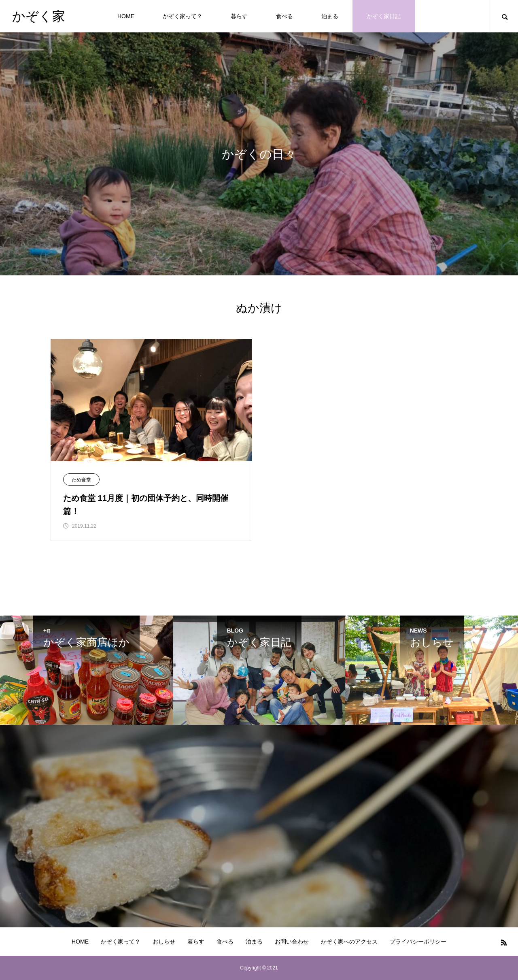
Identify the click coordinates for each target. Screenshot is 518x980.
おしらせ (164, 942)
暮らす (239, 16)
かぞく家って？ (183, 16)
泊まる (330, 16)
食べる (284, 16)
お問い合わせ (292, 942)
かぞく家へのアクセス (349, 942)
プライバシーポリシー (418, 942)
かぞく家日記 (384, 16)
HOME (126, 16)
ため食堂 (81, 480)
